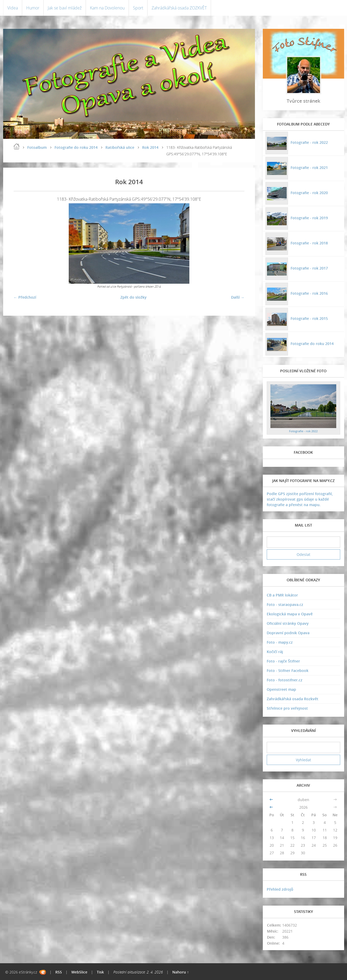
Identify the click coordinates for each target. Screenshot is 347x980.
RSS (59, 972)
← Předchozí (25, 297)
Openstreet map (281, 689)
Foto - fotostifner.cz (285, 680)
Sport (138, 8)
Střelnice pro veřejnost (287, 708)
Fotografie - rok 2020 (309, 193)
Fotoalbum (37, 147)
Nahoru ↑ (181, 972)
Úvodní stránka (17, 146)
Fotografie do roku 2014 (76, 147)
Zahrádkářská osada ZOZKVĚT (179, 8)
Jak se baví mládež (65, 8)
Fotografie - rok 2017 (309, 268)
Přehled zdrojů (280, 889)
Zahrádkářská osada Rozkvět (293, 699)
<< (272, 800)
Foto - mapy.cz (280, 642)
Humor (33, 8)
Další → (238, 297)
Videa (13, 8)
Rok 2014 (150, 147)
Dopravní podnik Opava (288, 633)
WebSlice (79, 972)
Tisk (100, 972)
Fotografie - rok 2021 (309, 168)
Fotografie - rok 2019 (309, 218)
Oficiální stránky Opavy (288, 623)
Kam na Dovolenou (107, 8)
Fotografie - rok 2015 (309, 318)
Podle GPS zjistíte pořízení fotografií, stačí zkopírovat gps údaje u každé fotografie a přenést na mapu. (300, 499)
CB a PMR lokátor (282, 595)
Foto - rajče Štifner (283, 661)
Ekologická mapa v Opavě (290, 614)
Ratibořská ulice (120, 147)
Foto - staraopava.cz (285, 604)
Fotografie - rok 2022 (309, 142)
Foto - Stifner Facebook (288, 670)
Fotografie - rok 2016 (309, 293)
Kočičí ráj (275, 652)
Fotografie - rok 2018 (309, 243)
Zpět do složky (134, 297)
